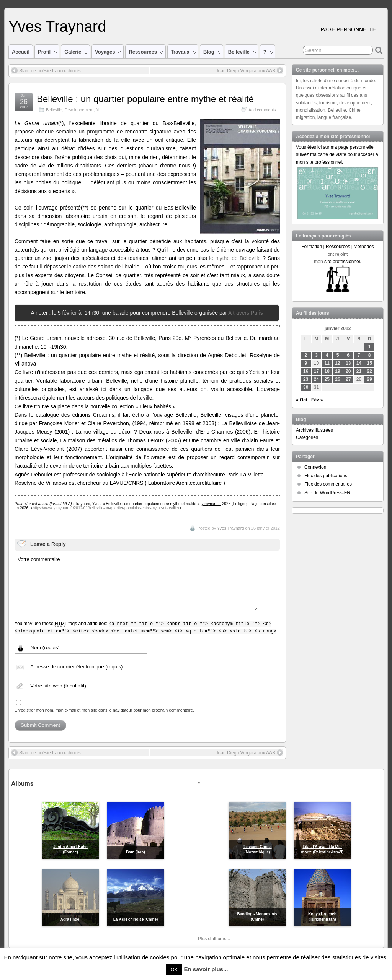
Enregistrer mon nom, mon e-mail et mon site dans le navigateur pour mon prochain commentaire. (104, 710)
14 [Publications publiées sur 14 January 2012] (359, 363)
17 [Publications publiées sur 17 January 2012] (316, 371)
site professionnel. (343, 262)
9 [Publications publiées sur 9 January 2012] (306, 363)
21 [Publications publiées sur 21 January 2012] (359, 371)
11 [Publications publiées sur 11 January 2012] (327, 363)
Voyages (108, 54)
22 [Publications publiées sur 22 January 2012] (370, 371)
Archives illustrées (314, 430)
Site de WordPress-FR (327, 493)
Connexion (315, 467)
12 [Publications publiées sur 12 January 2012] (337, 363)
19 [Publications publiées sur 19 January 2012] (337, 371)
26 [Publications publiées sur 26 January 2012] (337, 379)
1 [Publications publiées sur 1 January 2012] (370, 347)
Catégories (307, 437)
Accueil (21, 52)
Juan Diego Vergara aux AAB (249, 70)
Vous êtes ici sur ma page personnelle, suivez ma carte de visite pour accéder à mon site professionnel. (337, 154)
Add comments (262, 110)
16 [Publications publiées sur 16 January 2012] (306, 371)
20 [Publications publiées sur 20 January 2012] (348, 371)
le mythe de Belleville (235, 258)
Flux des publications (326, 476)
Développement (79, 110)
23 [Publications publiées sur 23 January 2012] (306, 379)
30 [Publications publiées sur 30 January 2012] (306, 387)
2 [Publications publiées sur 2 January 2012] (306, 355)
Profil (47, 54)
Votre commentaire (136, 583)
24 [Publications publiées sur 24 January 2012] (316, 379)
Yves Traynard (57, 26)
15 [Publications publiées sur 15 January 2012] (370, 363)
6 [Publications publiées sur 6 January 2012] (348, 355)
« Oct (302, 400)
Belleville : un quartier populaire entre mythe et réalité (145, 99)
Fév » (317, 400)
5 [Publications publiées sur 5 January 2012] (338, 355)
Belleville (242, 54)
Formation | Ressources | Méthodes (338, 247)
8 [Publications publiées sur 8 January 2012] (370, 355)
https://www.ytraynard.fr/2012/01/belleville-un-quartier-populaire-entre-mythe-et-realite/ (106, 508)
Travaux (183, 54)
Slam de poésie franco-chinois (46, 70)
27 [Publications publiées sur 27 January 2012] (348, 379)
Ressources (146, 54)
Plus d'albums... (214, 939)
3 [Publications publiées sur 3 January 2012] (316, 355)
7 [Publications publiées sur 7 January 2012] (359, 355)
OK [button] (174, 969)
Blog (212, 54)
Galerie (76, 54)
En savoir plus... (206, 969)
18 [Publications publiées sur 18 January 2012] (327, 371)
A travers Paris (245, 313)
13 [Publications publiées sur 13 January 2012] (348, 363)
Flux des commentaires (328, 484)
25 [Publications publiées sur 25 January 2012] (327, 379)
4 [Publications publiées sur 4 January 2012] (327, 355)
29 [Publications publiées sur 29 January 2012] (370, 379)
